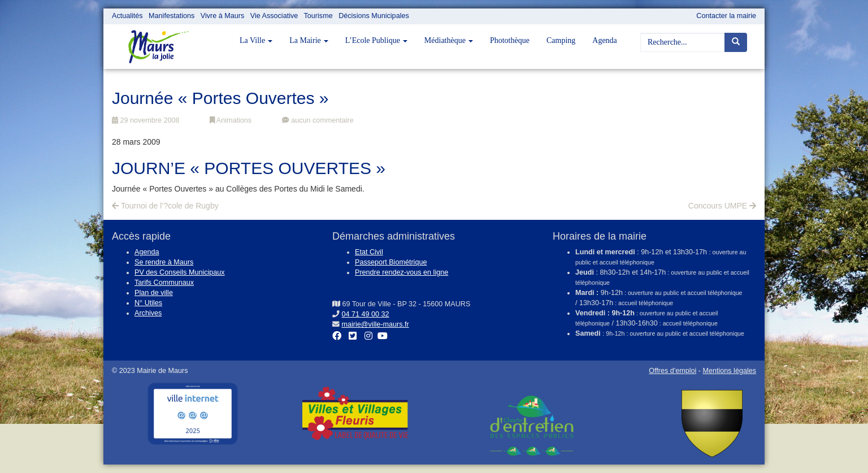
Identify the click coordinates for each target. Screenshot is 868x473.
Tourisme (318, 16)
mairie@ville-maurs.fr (376, 324)
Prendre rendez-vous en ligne (402, 272)
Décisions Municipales (374, 16)
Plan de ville (154, 293)
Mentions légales (729, 371)
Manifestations (172, 16)
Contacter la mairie (726, 16)
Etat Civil (369, 252)
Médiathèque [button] (449, 40)
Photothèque (510, 40)
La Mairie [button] (309, 40)
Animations (231, 120)
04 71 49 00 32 (366, 314)
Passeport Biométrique (391, 262)
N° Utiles (148, 303)
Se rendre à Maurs (164, 262)
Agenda (605, 40)
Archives (148, 313)
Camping (561, 40)
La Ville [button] (256, 40)
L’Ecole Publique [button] (376, 40)
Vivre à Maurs (222, 16)
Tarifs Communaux (164, 283)
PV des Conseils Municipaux (180, 272)
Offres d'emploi (672, 371)
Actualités (127, 16)
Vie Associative (274, 16)
